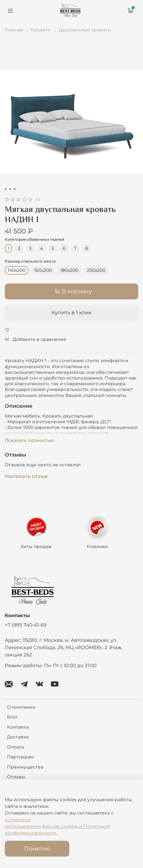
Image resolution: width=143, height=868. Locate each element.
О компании (21, 707)
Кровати (41, 30)
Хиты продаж (36, 547)
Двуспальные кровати (85, 30)
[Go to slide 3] (15, 189)
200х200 (96, 270)
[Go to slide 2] (10, 189)
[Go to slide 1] (6, 189)
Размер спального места (30, 261)
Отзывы (16, 777)
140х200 (17, 270)
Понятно (37, 849)
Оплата (15, 747)
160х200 (43, 270)
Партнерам (20, 757)
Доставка (18, 737)
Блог (13, 717)
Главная (14, 30)
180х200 (69, 270)
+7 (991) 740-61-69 (26, 625)
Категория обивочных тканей (34, 239)
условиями (18, 820)
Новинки (97, 547)
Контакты (18, 727)
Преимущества (25, 767)
